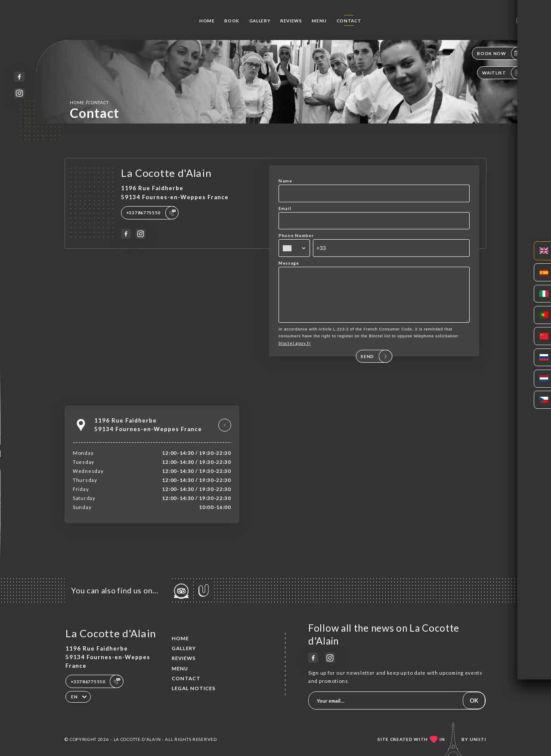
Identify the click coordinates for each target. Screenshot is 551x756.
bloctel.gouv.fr (295, 352)
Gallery (260, 21)
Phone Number (296, 236)
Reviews (291, 21)
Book (232, 21)
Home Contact (89, 102)
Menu (319, 21)
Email (285, 208)
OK (474, 700)
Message (289, 263)
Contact (349, 21)
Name (285, 181)
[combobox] (294, 248)
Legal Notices (194, 688)
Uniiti (478, 739)
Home (207, 21)
